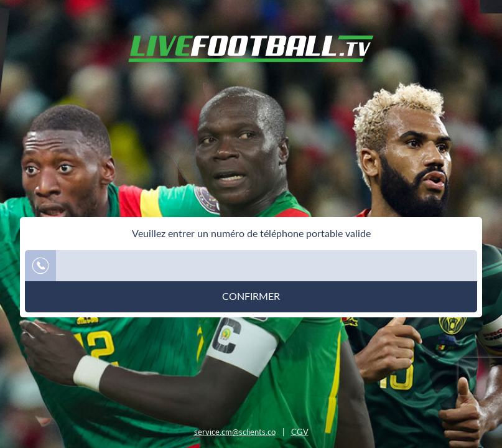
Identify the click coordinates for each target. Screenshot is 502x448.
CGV (300, 432)
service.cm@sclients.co (235, 432)
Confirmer (251, 296)
